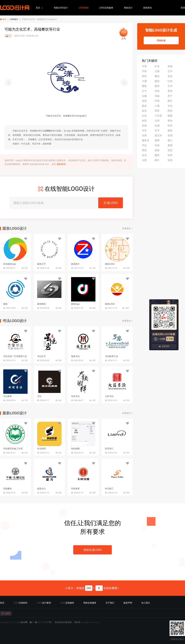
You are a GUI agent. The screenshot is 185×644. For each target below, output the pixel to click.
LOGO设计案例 (44, 603)
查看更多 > (127, 228)
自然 (144, 126)
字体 (144, 71)
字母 (144, 66)
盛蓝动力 (41, 489)
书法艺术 (41, 356)
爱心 (170, 140)
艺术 (170, 86)
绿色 (157, 91)
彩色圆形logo (10, 264)
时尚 (170, 126)
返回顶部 (164, 346)
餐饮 (157, 76)
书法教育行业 (111, 356)
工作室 (158, 116)
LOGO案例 (84, 8)
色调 (170, 135)
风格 (170, 66)
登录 (183, 8)
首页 (38, 8)
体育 (170, 155)
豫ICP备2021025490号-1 (41, 622)
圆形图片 (75, 264)
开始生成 (161, 40)
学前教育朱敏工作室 (13, 449)
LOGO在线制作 (21, 603)
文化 (170, 106)
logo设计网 (22, 622)
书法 (39, 396)
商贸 (144, 150)
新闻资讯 (148, 8)
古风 (157, 121)
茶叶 (157, 160)
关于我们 (110, 603)
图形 (144, 86)
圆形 (5, 304)
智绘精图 (75, 449)
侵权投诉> (61, 164)
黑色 (170, 91)
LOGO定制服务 (106, 8)
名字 (157, 131)
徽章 (157, 155)
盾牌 (157, 140)
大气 (144, 91)
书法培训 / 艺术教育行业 (15, 356)
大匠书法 (109, 396)
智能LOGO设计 (61, 8)
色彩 (144, 121)
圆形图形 (41, 304)
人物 (157, 106)
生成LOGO (110, 203)
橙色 (170, 111)
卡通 (144, 81)
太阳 (144, 160)
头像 (144, 96)
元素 (157, 71)
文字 (170, 71)
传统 (144, 101)
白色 (144, 116)
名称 (157, 145)
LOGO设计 (14, 19)
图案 (170, 116)
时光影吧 (41, 449)
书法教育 (8, 396)
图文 (170, 101)
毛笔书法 (75, 396)
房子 (170, 96)
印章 (157, 101)
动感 (157, 126)
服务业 (146, 140)
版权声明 (128, 603)
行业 (157, 66)
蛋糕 (157, 150)
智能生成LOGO (92, 550)
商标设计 (128, 8)
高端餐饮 (8, 489)
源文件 (158, 135)
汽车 (144, 131)
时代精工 (109, 489)
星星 (157, 111)
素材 (157, 86)
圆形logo (75, 304)
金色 (144, 111)
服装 (170, 131)
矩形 (170, 160)
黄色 (170, 121)
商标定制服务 (90, 603)
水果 (144, 135)
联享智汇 (109, 449)
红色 (170, 81)
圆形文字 (41, 264)
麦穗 (170, 145)
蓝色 (170, 76)
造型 (170, 150)
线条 (144, 106)
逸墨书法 (75, 356)
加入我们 (146, 603)
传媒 (157, 96)
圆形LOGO (110, 264)
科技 (144, 76)
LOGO (48, 131)
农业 (144, 155)
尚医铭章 (75, 489)
